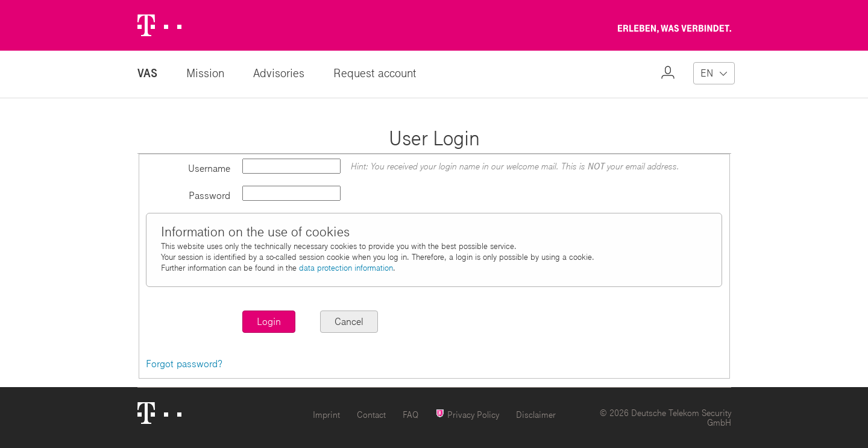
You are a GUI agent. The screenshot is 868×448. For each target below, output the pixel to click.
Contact (371, 415)
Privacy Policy (467, 414)
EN (707, 73)
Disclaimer (536, 415)
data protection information (346, 268)
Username (209, 168)
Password (209, 195)
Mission (205, 73)
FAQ (410, 415)
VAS (147, 73)
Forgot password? (184, 363)
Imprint (326, 415)
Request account (375, 73)
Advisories (279, 73)
